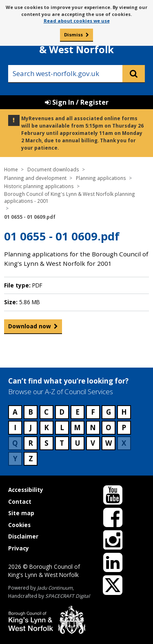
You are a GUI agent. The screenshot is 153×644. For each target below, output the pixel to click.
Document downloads (53, 169)
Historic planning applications (39, 186)
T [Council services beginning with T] (62, 443)
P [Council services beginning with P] (124, 427)
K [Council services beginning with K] (47, 427)
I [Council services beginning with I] (15, 427)
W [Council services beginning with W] (109, 443)
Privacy (19, 548)
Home (11, 169)
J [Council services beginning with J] (31, 427)
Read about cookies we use (77, 21)
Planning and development (35, 178)
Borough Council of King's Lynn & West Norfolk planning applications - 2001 (70, 197)
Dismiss (73, 35)
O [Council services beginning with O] (109, 427)
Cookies (19, 525)
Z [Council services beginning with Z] (31, 459)
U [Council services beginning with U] (78, 443)
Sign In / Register (77, 102)
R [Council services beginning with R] (31, 443)
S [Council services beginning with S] (47, 443)
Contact (20, 502)
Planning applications (101, 178)
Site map (21, 513)
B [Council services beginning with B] (31, 412)
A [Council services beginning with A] (15, 412)
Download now (30, 328)
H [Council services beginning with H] (124, 412)
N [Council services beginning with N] (93, 427)
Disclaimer (23, 536)
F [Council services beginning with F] (93, 412)
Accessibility (26, 490)
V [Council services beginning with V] (93, 443)
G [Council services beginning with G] (109, 412)
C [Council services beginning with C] (46, 412)
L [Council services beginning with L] (62, 427)
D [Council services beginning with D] (62, 412)
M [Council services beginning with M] (77, 427)
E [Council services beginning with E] (78, 412)
